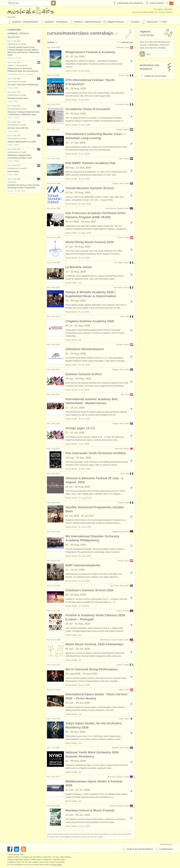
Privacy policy (57, 865)
